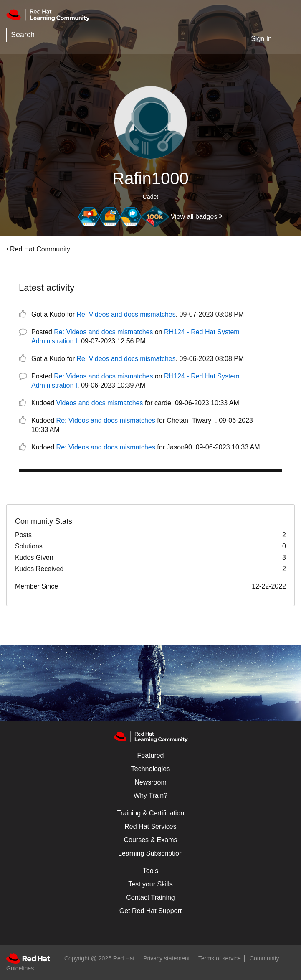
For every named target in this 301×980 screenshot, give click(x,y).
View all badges (194, 217)
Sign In (261, 39)
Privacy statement (166, 958)
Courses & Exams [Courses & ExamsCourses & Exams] (150, 840)
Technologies (150, 769)
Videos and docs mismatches (100, 403)
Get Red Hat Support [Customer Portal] (150, 911)
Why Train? (150, 796)
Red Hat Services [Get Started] (150, 826)
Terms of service (220, 958)
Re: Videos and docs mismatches (126, 314)
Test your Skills (150, 884)
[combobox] (122, 35)
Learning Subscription (150, 853)
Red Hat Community (40, 249)
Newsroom (150, 782)
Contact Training (150, 897)
